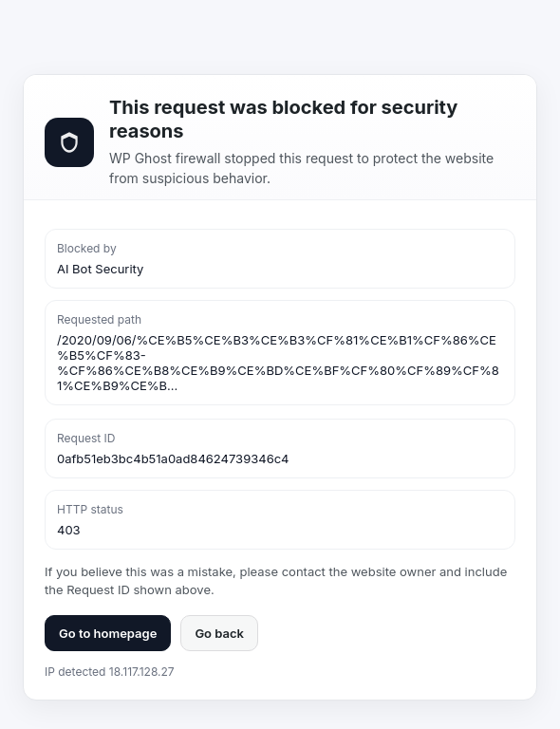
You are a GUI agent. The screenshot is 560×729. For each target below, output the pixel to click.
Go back (219, 633)
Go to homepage (108, 633)
